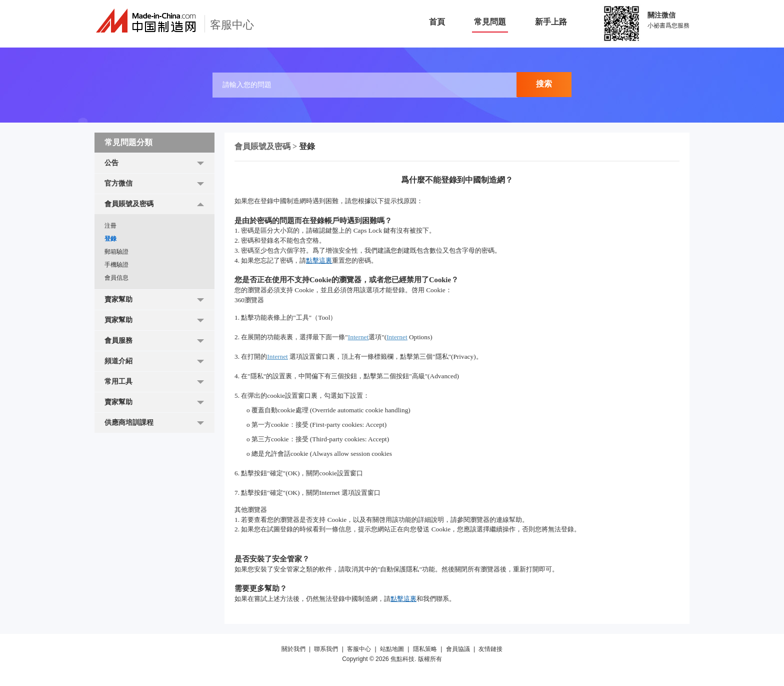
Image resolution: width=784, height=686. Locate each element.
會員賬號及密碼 (129, 204)
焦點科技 (402, 659)
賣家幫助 (118, 299)
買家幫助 (118, 320)
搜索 (544, 84)
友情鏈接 (490, 649)
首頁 (437, 22)
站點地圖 (392, 649)
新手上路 (551, 22)
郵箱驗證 (116, 252)
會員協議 (458, 649)
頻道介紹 (118, 361)
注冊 (110, 226)
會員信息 (116, 278)
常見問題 (490, 22)
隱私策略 (425, 649)
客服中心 (359, 649)
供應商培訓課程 (129, 423)
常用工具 (118, 382)
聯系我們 (326, 649)
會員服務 (118, 340)
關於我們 (293, 649)
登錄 (110, 239)
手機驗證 (116, 265)
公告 (111, 163)
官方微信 (118, 183)
